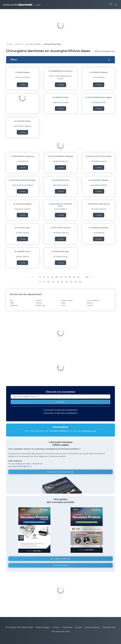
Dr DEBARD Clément (99, 72)
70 (66, 282)
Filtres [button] (14, 60)
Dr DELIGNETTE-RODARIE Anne (60, 205)
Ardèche (14, 305)
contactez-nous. (89, 431)
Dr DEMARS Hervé (22, 252)
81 (74, 277)
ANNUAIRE (21, 4)
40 (53, 282)
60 (62, 282)
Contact (56, 627)
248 (87, 277)
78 (61, 277)
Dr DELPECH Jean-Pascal (99, 204)
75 (48, 277)
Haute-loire (40, 305)
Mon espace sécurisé (60, 631)
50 (58, 282)
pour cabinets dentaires (60, 559)
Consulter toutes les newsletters (61, 410)
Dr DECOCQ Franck (22, 121)
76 (52, 277)
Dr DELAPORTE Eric (60, 180)
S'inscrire (60, 402)
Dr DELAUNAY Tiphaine (99, 180)
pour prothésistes (61, 565)
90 (76, 282)
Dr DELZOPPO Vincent (60, 228)
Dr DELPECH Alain (22, 228)
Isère (63, 303)
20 (44, 282)
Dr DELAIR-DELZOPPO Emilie (99, 156)
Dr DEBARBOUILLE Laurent (60, 71)
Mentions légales (43, 627)
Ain (11, 300)
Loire (63, 305)
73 (40, 277)
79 (66, 277)
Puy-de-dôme (93, 300)
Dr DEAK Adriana (22, 72)
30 (49, 282)
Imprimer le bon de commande (60, 472)
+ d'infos (22, 85)
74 (44, 277)
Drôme (39, 303)
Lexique (78, 627)
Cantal (38, 300)
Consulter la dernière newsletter (60, 413)
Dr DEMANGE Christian (99, 228)
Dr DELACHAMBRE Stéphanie (60, 156)
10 (40, 282)
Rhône (90, 303)
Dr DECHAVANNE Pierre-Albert (99, 97)
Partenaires (67, 627)
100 (80, 282)
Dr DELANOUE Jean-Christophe (22, 180)
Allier (12, 303)
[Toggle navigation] (116, 4)
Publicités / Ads (109, 627)
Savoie (90, 305)
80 (70, 277)
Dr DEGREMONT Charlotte (22, 156)
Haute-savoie (67, 300)
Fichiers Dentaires (92, 627)
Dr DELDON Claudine (22, 204)
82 (79, 277)
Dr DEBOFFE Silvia (60, 97)
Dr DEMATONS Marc (60, 252)
